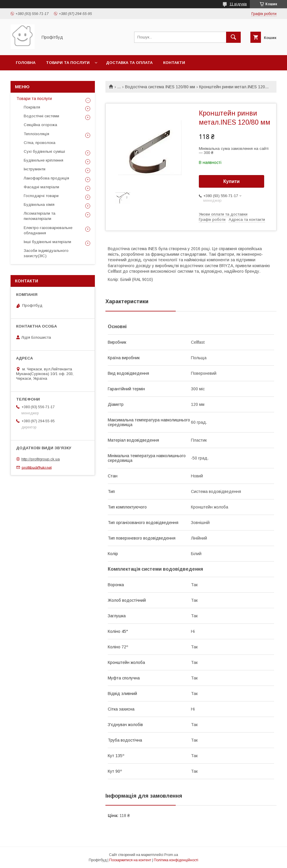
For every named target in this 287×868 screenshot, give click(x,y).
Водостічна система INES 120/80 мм (160, 87)
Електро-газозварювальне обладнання (48, 230)
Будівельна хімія (39, 205)
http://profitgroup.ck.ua (41, 459)
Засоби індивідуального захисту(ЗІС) (46, 253)
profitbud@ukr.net (37, 467)
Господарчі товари (41, 196)
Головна (26, 63)
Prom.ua (171, 855)
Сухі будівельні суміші (44, 151)
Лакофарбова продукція (46, 178)
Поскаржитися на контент (130, 860)
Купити (232, 181)
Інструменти (35, 169)
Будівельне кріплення (43, 160)
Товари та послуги (68, 63)
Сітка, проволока (40, 143)
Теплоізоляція (36, 134)
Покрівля (32, 107)
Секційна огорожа (40, 125)
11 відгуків (238, 4)
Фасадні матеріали (41, 187)
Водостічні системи (41, 116)
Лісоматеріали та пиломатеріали (40, 216)
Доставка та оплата (129, 63)
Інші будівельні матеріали (47, 242)
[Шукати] (233, 37)
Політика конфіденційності (176, 860)
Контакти (174, 63)
